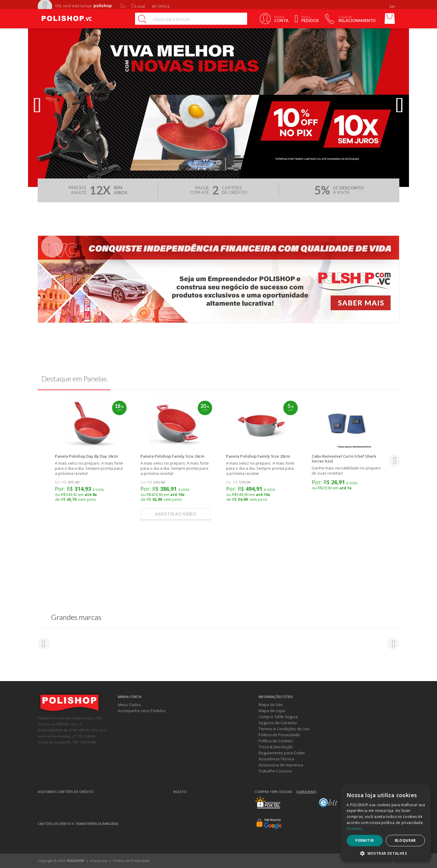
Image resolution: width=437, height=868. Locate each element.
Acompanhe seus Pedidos (142, 711)
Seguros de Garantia (278, 723)
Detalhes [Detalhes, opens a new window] (354, 829)
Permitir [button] (365, 840)
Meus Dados (129, 705)
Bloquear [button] (405, 840)
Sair (393, 6)
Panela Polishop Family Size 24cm (172, 456)
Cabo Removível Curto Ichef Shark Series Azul (344, 459)
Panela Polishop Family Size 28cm (258, 456)
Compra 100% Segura (278, 717)
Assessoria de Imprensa (281, 765)
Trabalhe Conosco (275, 771)
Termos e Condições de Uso (284, 729)
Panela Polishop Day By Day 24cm (86, 456)
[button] (386, 853)
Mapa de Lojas (272, 711)
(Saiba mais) (306, 792)
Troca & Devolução (276, 747)
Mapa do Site (271, 705)
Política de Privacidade (279, 735)
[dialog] (386, 823)
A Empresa (99, 861)
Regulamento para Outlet (282, 753)
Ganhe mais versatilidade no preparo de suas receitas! (346, 470)
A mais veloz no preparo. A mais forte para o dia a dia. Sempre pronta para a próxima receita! (89, 468)
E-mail (138, 6)
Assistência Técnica (276, 759)
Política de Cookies (276, 741)
